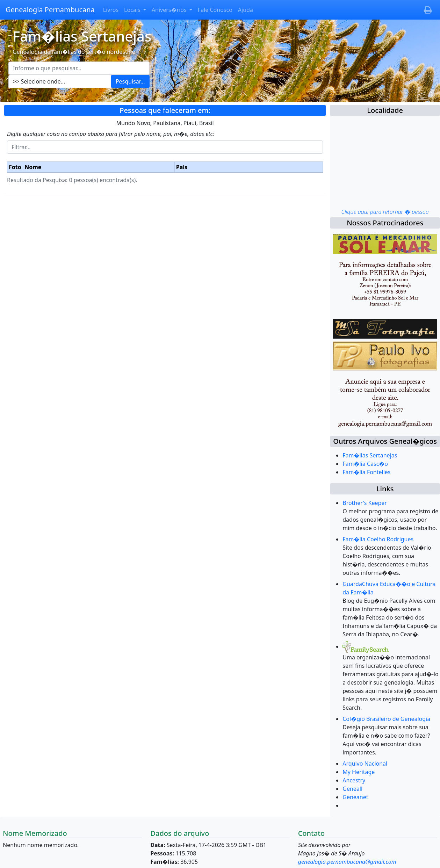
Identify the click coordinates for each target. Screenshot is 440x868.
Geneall (352, 789)
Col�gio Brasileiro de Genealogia (386, 719)
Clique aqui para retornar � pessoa (385, 212)
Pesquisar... (130, 81)
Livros (111, 10)
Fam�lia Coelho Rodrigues (378, 539)
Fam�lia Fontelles (366, 472)
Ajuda (246, 10)
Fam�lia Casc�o (365, 464)
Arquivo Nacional (365, 764)
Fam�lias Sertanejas (370, 455)
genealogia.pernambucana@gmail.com (347, 862)
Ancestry (354, 780)
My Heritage (359, 772)
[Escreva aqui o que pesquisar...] (79, 68)
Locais (133, 10)
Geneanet (355, 797)
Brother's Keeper (365, 503)
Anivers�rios (170, 10)
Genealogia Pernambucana (50, 10)
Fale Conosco (215, 10)
